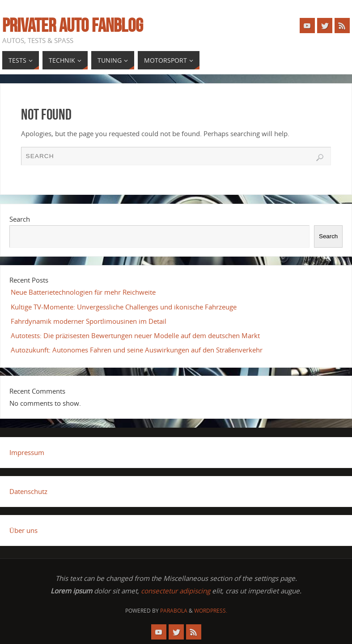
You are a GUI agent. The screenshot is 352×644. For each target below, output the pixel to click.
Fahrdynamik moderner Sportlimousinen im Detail (89, 321)
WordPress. (211, 611)
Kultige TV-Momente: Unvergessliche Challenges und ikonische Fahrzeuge (124, 307)
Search (20, 219)
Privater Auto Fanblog (73, 25)
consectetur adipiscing (176, 591)
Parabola (174, 611)
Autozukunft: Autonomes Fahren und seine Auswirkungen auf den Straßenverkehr (137, 350)
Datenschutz (28, 491)
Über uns (23, 530)
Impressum (27, 452)
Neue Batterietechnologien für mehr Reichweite (83, 292)
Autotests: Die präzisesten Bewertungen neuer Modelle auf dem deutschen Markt (136, 335)
